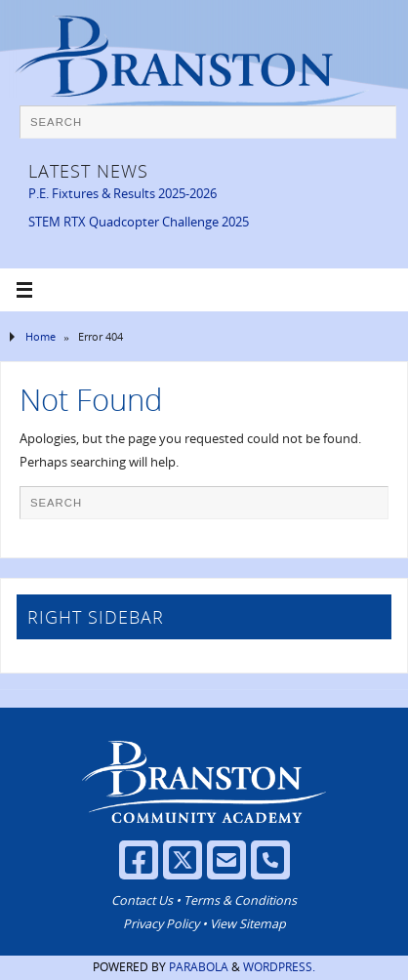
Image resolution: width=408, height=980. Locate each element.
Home (41, 336)
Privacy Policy (161, 924)
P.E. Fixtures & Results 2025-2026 (122, 194)
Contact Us (142, 900)
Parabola (199, 967)
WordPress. (279, 967)
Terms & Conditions (240, 900)
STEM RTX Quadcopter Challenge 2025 (139, 222)
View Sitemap (248, 924)
